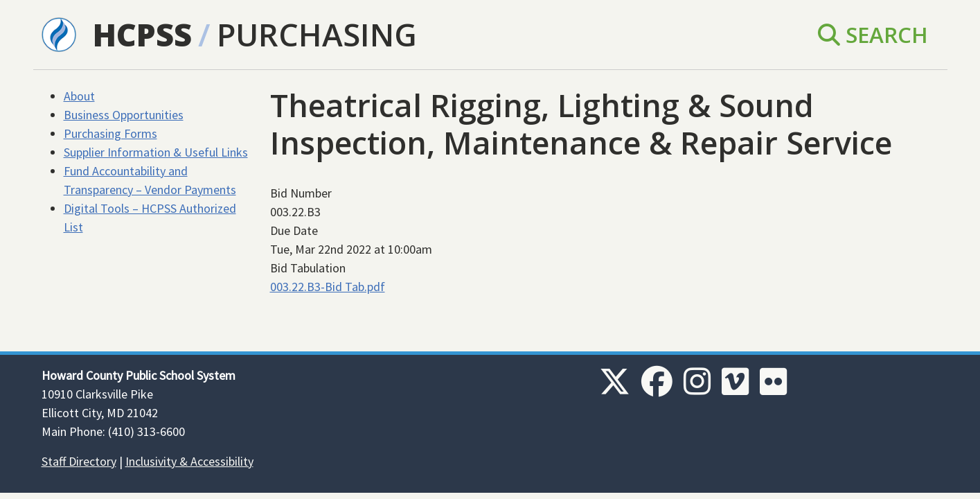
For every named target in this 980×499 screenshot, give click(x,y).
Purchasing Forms (110, 133)
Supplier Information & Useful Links (156, 152)
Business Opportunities (124, 115)
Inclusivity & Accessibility (189, 461)
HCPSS (142, 34)
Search (873, 34)
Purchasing (317, 34)
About (79, 96)
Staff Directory (79, 461)
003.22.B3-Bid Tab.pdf (328, 287)
